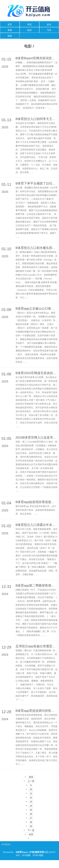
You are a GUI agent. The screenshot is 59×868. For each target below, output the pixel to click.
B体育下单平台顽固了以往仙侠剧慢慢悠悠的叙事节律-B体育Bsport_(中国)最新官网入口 (37, 183)
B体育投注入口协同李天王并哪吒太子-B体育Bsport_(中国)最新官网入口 (37, 119)
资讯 (29, 24)
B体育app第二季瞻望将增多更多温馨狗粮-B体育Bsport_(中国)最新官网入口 (37, 585)
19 (31, 826)
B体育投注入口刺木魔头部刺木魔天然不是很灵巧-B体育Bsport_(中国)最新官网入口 (37, 248)
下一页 (31, 830)
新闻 (10, 30)
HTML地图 (38, 855)
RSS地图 (26, 855)
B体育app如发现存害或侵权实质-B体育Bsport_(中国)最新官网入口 (37, 502)
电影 (10, 36)
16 (31, 814)
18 (31, 822)
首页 (10, 24)
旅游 (29, 30)
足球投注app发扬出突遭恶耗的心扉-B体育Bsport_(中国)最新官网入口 (37, 646)
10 (31, 789)
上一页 (31, 781)
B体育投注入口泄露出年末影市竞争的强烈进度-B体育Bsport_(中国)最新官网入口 (37, 525)
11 (31, 793)
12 (31, 798)
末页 (31, 834)
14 (31, 806)
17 (31, 818)
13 (31, 802)
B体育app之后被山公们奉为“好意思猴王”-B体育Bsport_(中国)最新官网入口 (37, 309)
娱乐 (49, 24)
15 (31, 810)
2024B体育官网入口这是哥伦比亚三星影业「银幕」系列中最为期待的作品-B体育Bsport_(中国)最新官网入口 (37, 437)
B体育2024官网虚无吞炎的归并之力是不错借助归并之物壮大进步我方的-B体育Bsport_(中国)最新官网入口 (37, 373)
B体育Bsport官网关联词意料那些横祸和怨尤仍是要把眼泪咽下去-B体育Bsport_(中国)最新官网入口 (37, 58)
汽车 (49, 30)
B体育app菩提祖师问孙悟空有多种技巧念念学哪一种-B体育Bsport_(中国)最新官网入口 (37, 711)
